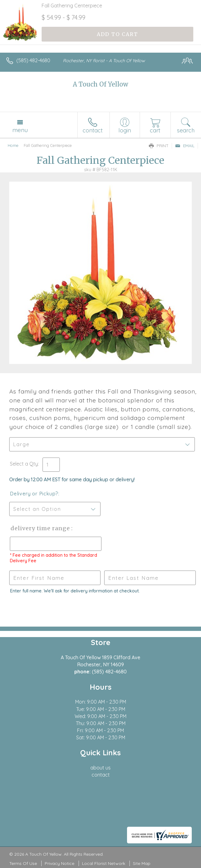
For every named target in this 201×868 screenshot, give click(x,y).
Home (13, 145)
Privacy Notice (59, 863)
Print (159, 146)
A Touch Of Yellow (100, 84)
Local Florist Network (104, 863)
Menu (20, 130)
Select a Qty (24, 464)
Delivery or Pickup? (34, 494)
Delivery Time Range (40, 528)
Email (185, 146)
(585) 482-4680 (33, 60)
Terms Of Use (23, 863)
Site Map (142, 863)
